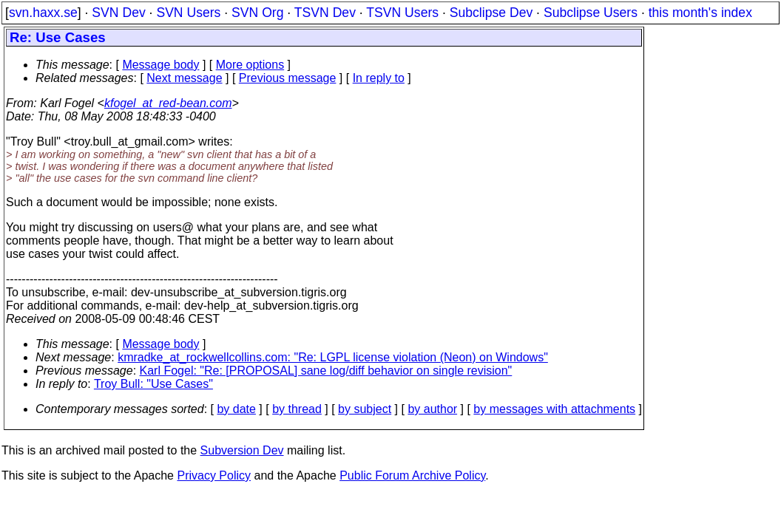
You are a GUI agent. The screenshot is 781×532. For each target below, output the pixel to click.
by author (432, 409)
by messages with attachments (554, 409)
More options (250, 65)
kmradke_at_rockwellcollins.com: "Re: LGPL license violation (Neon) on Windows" (333, 357)
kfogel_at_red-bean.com (168, 103)
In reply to (379, 78)
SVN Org (257, 13)
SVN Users (188, 13)
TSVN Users (402, 13)
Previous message (288, 78)
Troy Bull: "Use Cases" (153, 384)
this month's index (700, 13)
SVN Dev (118, 13)
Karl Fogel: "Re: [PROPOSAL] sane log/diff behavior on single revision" (326, 371)
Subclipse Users (591, 13)
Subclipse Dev (491, 13)
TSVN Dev (325, 13)
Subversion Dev (242, 450)
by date (236, 409)
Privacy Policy (214, 475)
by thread (297, 409)
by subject (365, 409)
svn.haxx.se (43, 13)
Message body (160, 65)
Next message (184, 78)
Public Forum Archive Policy (412, 475)
